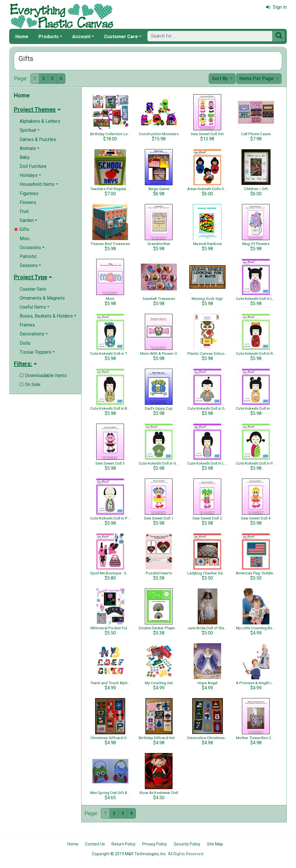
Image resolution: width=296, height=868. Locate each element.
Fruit (24, 211)
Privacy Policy (155, 844)
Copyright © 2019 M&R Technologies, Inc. (129, 854)
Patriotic (28, 256)
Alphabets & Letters (40, 121)
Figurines (29, 193)
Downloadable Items (43, 375)
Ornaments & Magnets (42, 298)
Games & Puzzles (38, 139)
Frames (27, 325)
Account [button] (81, 37)
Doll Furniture (33, 166)
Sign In (276, 7)
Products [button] (49, 37)
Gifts (22, 229)
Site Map (215, 844)
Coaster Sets (33, 289)
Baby (25, 157)
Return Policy (124, 844)
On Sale (30, 384)
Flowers (28, 202)
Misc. (25, 239)
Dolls (25, 343)
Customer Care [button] (121, 37)
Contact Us (95, 844)
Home (22, 37)
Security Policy (187, 844)
